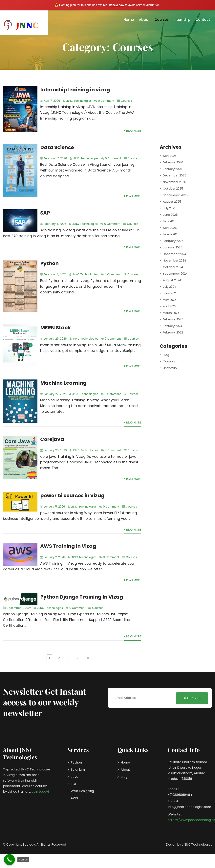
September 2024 (175, 274)
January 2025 (173, 247)
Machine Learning (62, 382)
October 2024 (173, 267)
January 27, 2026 (55, 393)
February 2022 (173, 332)
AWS (74, 795)
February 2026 (173, 162)
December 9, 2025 (19, 604)
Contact (203, 20)
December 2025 (175, 175)
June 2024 (170, 293)
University (170, 368)
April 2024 (170, 306)
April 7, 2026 (52, 100)
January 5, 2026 (54, 504)
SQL (74, 780)
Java (75, 773)
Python (49, 263)
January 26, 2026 (55, 449)
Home (129, 20)
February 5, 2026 (55, 223)
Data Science (56, 147)
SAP (45, 213)
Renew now (117, 5)
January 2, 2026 (54, 554)
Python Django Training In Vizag (80, 594)
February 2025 (173, 241)
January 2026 (172, 169)
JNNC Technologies (79, 100)
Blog (166, 355)
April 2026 (170, 156)
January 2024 (173, 326)
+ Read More (132, 131)
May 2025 (170, 221)
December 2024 (175, 254)
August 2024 (172, 280)
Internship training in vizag (73, 90)
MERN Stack (54, 327)
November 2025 (174, 182)
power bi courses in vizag (71, 494)
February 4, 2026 (55, 273)
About (144, 20)
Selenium (78, 766)
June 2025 (170, 215)
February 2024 (173, 319)
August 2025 (172, 202)
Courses (162, 20)
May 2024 (170, 300)
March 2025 (171, 234)
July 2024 (170, 287)
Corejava (52, 438)
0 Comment (106, 100)
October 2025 (173, 188)
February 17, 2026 (55, 158)
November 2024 (174, 260)
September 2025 (175, 195)
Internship (182, 20)
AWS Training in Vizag (67, 544)
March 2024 (171, 313)
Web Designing (82, 787)
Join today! (40, 788)
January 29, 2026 (55, 338)
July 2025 (170, 208)
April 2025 (170, 228)
